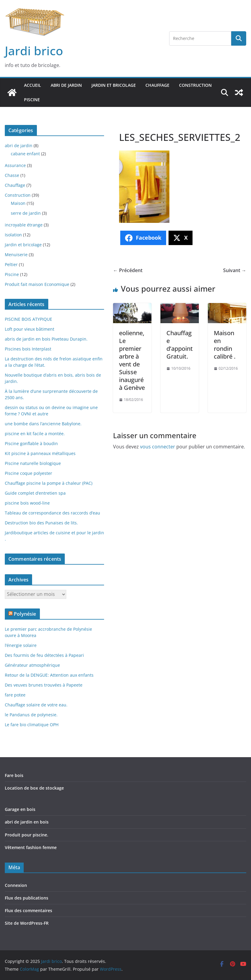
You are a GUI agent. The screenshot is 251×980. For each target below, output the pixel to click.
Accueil (33, 85)
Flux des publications (27, 898)
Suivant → (235, 270)
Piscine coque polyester (28, 473)
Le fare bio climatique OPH (32, 725)
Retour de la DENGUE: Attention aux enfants (49, 675)
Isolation (13, 235)
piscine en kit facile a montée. (35, 434)
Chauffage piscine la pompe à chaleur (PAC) (49, 483)
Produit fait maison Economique (37, 284)
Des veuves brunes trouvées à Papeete (44, 685)
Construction (195, 85)
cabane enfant (25, 154)
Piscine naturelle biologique (33, 463)
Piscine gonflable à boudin (31, 443)
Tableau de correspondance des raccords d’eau (52, 513)
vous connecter (158, 447)
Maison (18, 203)
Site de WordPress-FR (27, 923)
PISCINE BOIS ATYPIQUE (28, 319)
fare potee (15, 695)
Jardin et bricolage (114, 85)
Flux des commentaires (28, 910)
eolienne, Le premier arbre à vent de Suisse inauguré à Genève (132, 360)
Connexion (16, 885)
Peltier (11, 264)
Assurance (15, 165)
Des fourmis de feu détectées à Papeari (44, 655)
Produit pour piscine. (27, 835)
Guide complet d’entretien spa (35, 493)
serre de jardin (26, 213)
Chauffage (157, 85)
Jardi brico (34, 51)
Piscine (32, 100)
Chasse (12, 175)
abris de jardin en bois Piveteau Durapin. (46, 339)
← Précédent (128, 270)
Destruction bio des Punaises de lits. (41, 523)
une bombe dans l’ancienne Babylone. (43, 424)
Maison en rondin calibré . (225, 345)
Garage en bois (20, 809)
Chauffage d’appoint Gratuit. (180, 345)
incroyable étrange (24, 225)
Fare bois (14, 775)
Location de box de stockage (34, 788)
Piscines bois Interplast (28, 349)
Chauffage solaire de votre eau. (36, 705)
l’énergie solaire (21, 645)
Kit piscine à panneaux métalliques (40, 453)
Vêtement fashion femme (31, 847)
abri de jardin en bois (27, 822)
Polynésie (25, 614)
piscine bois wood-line (27, 503)
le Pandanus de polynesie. (31, 715)
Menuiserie (16, 255)
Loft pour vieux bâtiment (30, 329)
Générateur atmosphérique (32, 665)
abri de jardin (66, 85)
